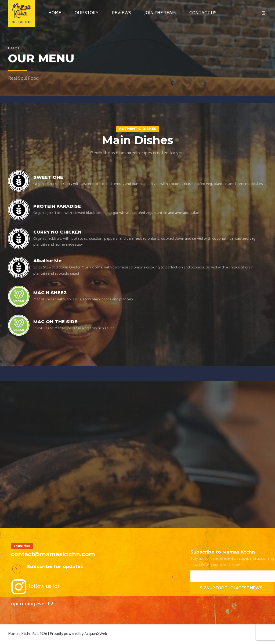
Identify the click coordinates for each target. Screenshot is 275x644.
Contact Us (203, 13)
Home (55, 13)
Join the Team (160, 13)
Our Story (87, 13)
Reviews (122, 13)
